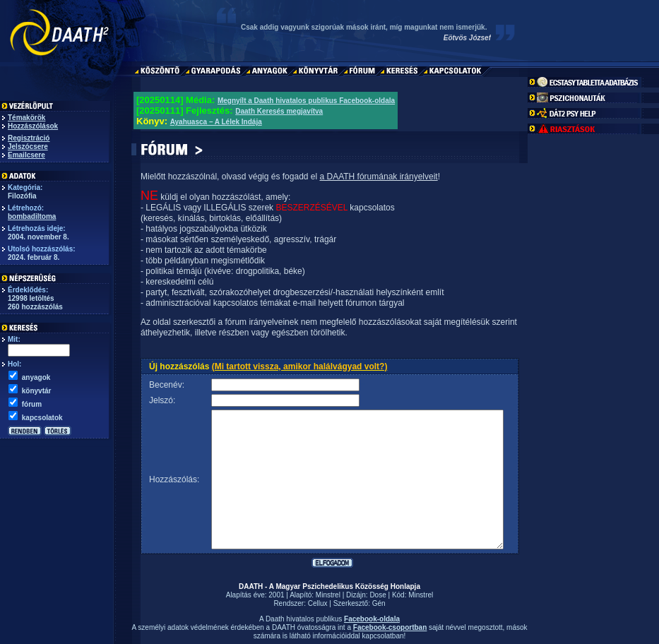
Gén (379, 603)
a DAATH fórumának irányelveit (378, 177)
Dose (378, 595)
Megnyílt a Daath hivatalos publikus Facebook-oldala (306, 101)
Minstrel (328, 595)
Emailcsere (26, 155)
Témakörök (26, 118)
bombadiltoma (32, 216)
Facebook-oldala (372, 619)
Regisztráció (29, 138)
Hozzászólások (33, 126)
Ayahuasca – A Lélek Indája (216, 122)
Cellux (318, 603)
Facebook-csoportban (390, 627)
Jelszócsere (28, 147)
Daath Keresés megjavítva (279, 111)
